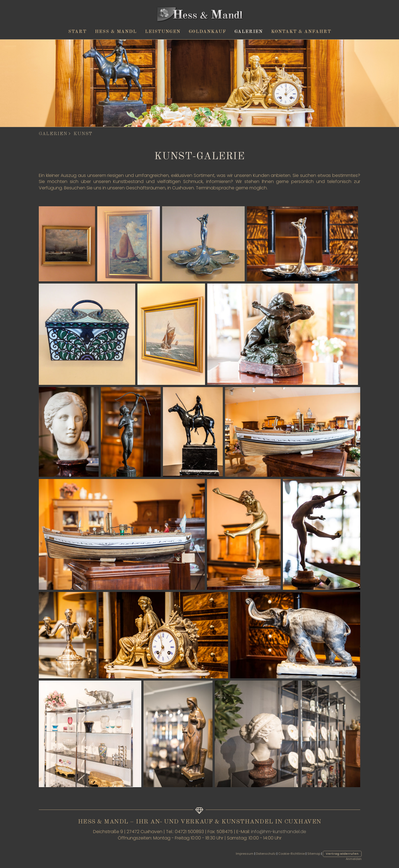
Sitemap (314, 854)
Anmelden (354, 859)
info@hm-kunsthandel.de (279, 832)
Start (77, 32)
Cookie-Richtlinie (291, 854)
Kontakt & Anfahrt (301, 32)
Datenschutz (266, 854)
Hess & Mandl (116, 32)
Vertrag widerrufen (342, 854)
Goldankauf (207, 32)
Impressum (245, 854)
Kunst (83, 134)
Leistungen (163, 32)
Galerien (249, 32)
